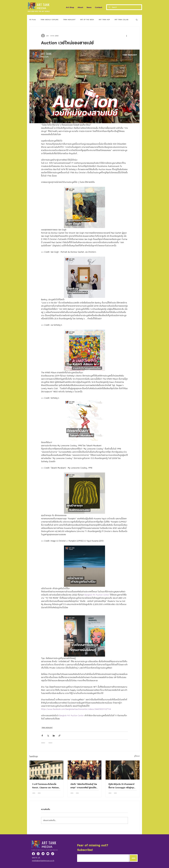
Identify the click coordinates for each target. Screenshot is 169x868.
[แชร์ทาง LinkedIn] (54, 736)
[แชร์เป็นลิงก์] (59, 736)
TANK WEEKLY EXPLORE (49, 20)
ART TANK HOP (104, 20)
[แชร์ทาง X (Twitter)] (48, 736)
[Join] (133, 858)
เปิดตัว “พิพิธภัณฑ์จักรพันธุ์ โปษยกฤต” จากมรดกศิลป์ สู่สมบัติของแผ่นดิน (84, 786)
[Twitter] (43, 854)
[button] (137, 20)
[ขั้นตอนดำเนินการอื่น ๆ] (127, 36)
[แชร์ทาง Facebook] (42, 736)
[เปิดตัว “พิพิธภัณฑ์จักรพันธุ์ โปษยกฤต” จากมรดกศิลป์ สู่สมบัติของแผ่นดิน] (85, 770)
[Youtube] (48, 854)
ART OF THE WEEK (87, 20)
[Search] (124, 7)
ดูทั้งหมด (137, 756)
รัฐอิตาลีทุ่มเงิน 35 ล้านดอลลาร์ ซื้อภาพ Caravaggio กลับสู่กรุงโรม (121, 786)
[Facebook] (33, 854)
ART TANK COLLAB (121, 20)
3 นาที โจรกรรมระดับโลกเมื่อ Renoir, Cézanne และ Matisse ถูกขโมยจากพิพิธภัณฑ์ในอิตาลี (45, 786)
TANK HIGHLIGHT (69, 20)
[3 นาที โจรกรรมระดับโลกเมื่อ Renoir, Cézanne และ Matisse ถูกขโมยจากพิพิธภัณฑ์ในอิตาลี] (46, 770)
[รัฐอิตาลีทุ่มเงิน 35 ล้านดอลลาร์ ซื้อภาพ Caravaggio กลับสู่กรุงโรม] (123, 770)
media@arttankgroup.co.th (43, 860)
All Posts (33, 20)
